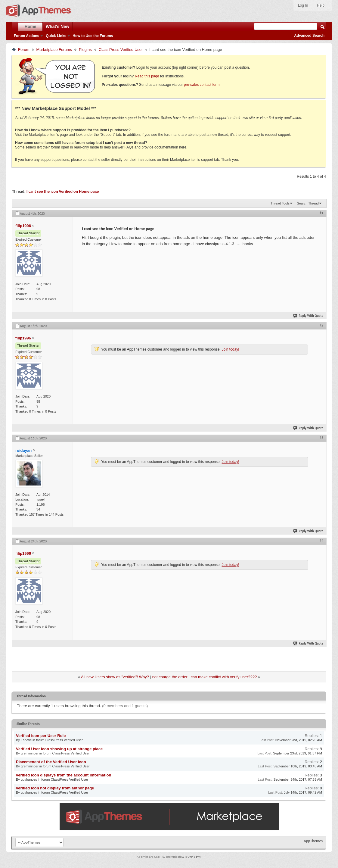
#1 (321, 213)
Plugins (85, 50)
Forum (24, 50)
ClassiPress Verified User (121, 50)
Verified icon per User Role (41, 736)
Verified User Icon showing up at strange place (59, 749)
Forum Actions (26, 36)
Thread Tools (280, 203)
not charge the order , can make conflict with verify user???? (205, 677)
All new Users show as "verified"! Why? (115, 677)
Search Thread (308, 203)
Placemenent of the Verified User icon (51, 762)
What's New (57, 27)
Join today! (230, 349)
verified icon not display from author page (55, 788)
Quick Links (56, 36)
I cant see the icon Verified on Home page (63, 191)
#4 (321, 541)
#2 (321, 325)
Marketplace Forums (54, 50)
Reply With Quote (309, 316)
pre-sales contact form (202, 85)
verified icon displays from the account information (64, 775)
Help (321, 5)
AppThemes (313, 841)
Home (31, 27)
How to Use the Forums (93, 36)
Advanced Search (309, 36)
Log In (303, 5)
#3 (321, 438)
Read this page (147, 76)
